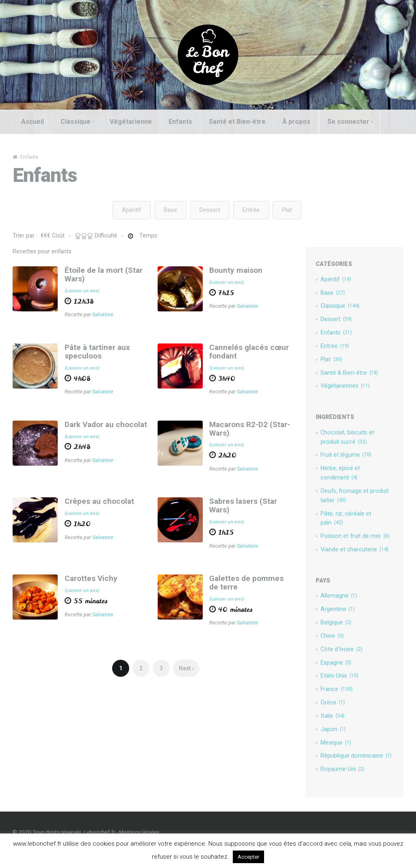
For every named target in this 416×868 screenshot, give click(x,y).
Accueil (30, 122)
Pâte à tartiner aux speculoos (96, 353)
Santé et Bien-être (235, 122)
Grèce (334, 716)
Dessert (210, 210)
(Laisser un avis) (80, 292)
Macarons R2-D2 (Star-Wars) (250, 431)
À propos (294, 122)
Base (170, 210)
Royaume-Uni (344, 785)
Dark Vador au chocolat (104, 427)
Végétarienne (129, 122)
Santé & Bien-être (351, 376)
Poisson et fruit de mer (357, 545)
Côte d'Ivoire (343, 661)
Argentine (339, 620)
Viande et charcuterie (356, 559)
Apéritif (132, 210)
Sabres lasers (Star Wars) (243, 509)
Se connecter (348, 122)
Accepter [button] (248, 857)
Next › (185, 674)
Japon (334, 744)
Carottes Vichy (89, 583)
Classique (75, 122)
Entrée (251, 210)
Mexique (337, 758)
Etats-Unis (341, 689)
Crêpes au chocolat (98, 505)
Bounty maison (236, 271)
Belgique (337, 633)
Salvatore (101, 316)
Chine (334, 647)
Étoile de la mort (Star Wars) (102, 275)
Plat (287, 210)
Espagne (337, 675)
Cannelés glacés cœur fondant (249, 353)
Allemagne (340, 606)
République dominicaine (357, 771)
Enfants (178, 122)
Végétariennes (347, 390)
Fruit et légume (347, 461)
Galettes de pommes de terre (252, 587)
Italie (334, 730)
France (338, 702)
